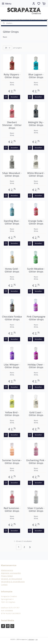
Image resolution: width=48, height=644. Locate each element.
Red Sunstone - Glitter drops (12, 510)
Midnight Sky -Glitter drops (36, 124)
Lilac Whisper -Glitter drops (12, 366)
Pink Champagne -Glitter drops (36, 318)
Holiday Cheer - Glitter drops (36, 366)
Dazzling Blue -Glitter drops (12, 222)
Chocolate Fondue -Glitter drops (12, 318)
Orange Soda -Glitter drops (36, 222)
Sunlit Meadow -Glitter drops (36, 270)
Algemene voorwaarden (11, 573)
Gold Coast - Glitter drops (36, 414)
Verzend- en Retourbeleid (11, 579)
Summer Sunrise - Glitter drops (12, 462)
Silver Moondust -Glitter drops (12, 175)
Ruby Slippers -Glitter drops (12, 76)
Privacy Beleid (7, 576)
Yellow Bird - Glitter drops (12, 414)
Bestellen (14, 97)
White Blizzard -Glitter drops (36, 175)
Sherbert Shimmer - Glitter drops (12, 125)
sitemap (31, 639)
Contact (4, 585)
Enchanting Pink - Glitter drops (36, 462)
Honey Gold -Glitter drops (12, 270)
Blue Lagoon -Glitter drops (36, 76)
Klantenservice (7, 570)
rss (37, 639)
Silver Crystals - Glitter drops (36, 510)
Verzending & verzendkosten (13, 582)
